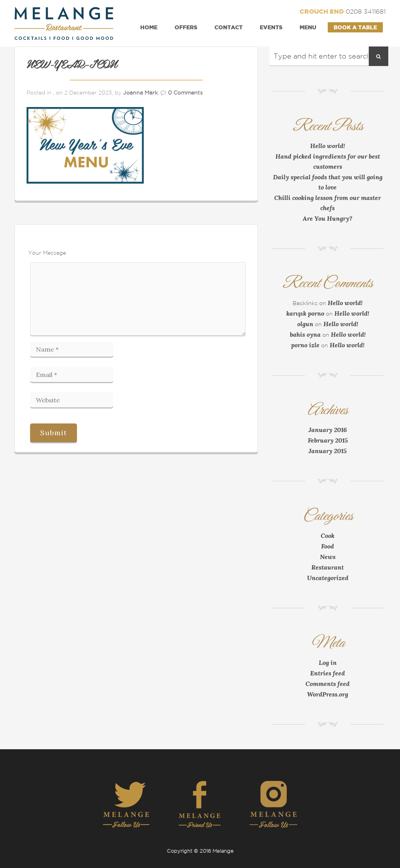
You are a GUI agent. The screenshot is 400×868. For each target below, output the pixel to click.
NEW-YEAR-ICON (72, 65)
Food (328, 546)
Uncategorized (328, 578)
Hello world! (328, 146)
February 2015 (328, 440)
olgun (305, 324)
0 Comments (185, 93)
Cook (328, 536)
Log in (328, 663)
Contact (229, 27)
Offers (186, 27)
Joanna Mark (140, 93)
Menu (308, 27)
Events (271, 27)
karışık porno (305, 313)
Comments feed (328, 684)
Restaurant (328, 567)
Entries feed (328, 673)
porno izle (305, 345)
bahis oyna (305, 334)
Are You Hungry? (328, 218)
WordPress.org (328, 694)
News (328, 557)
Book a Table (355, 27)
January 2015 (328, 451)
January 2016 (328, 430)
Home (149, 27)
